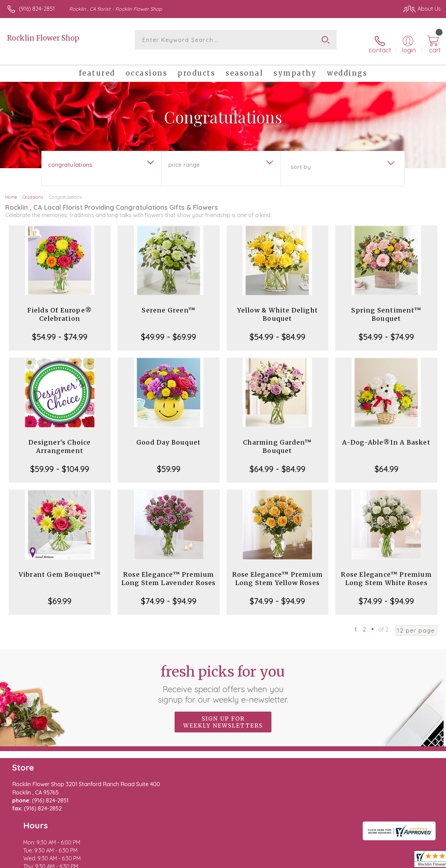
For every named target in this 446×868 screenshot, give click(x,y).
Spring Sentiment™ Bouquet (386, 307)
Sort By (301, 160)
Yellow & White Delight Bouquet (277, 307)
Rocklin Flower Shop (43, 38)
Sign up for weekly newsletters (223, 715)
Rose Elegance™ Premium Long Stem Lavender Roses (169, 572)
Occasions (33, 190)
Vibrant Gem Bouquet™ (60, 568)
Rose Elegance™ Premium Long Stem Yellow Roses (277, 572)
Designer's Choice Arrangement (60, 440)
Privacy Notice (325, 861)
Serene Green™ (169, 303)
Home (11, 190)
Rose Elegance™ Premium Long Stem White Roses (386, 572)
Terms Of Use (284, 861)
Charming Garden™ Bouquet (277, 440)
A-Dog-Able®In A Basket (386, 435)
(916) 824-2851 (37, 9)
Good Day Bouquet (169, 435)
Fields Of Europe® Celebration (60, 307)
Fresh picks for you (223, 677)
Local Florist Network (374, 861)
